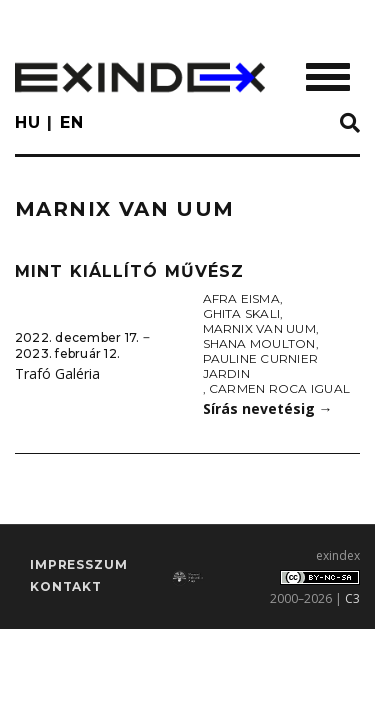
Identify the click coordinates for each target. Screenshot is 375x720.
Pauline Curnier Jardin (261, 366)
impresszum (78, 564)
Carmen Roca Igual (279, 388)
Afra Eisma (241, 298)
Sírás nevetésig (268, 408)
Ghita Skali (242, 313)
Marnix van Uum (259, 328)
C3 (352, 598)
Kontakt (66, 586)
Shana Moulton (259, 343)
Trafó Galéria (57, 373)
